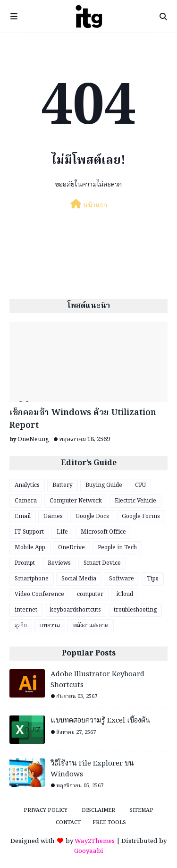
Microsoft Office (103, 532)
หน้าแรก (89, 205)
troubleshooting (135, 610)
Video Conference (39, 594)
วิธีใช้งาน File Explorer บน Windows (92, 769)
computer (90, 594)
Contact (68, 823)
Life (62, 532)
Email (23, 516)
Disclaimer (98, 810)
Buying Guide (104, 485)
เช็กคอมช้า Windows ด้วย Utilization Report (83, 419)
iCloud (125, 594)
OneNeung (33, 439)
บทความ (50, 625)
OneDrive (72, 548)
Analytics (27, 485)
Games (53, 516)
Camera (26, 501)
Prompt (25, 563)
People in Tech (117, 548)
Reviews (59, 563)
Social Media (79, 579)
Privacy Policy (46, 810)
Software (122, 579)
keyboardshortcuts (76, 610)
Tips (153, 579)
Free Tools (109, 823)
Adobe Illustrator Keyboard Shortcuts (97, 680)
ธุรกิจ (21, 625)
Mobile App (30, 548)
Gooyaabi (89, 851)
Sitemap (141, 810)
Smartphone (32, 579)
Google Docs (92, 516)
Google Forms (141, 516)
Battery (63, 485)
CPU (140, 485)
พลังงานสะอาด (91, 625)
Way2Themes (95, 841)
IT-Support (29, 532)
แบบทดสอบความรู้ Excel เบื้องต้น (101, 721)
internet (26, 610)
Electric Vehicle (135, 501)
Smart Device (102, 563)
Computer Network (76, 501)
